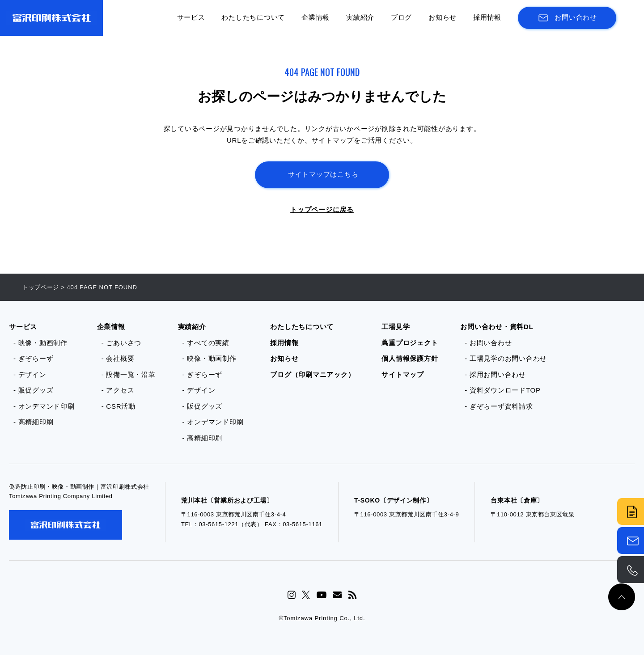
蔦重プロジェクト (410, 343)
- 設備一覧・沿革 (129, 374)
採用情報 (487, 17)
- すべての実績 (206, 343)
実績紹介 (360, 17)
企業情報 (316, 17)
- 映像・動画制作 (40, 343)
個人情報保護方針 (410, 358)
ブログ (401, 17)
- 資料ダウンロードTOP (502, 390)
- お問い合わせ (488, 343)
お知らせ (443, 17)
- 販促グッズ (33, 390)
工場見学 (396, 327)
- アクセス (118, 390)
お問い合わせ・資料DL (497, 327)
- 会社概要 (118, 358)
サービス (191, 17)
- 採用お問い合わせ (495, 374)
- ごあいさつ (121, 343)
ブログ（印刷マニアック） (312, 374)
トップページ (41, 287)
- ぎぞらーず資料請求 (499, 406)
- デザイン (30, 374)
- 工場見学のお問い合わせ (506, 358)
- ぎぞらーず (33, 358)
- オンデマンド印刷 (44, 406)
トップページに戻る (322, 209)
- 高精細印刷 (33, 422)
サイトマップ (403, 374)
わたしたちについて (253, 17)
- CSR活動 (119, 406)
